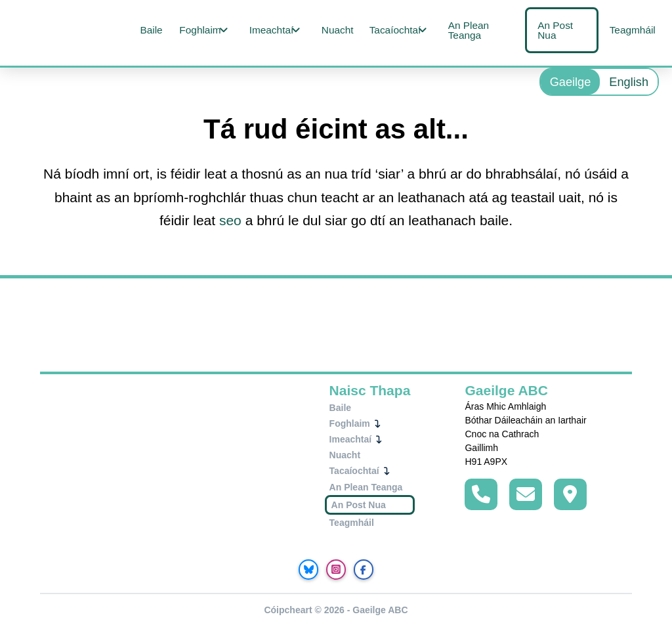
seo (230, 220)
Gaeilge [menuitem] (571, 82)
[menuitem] (571, 82)
